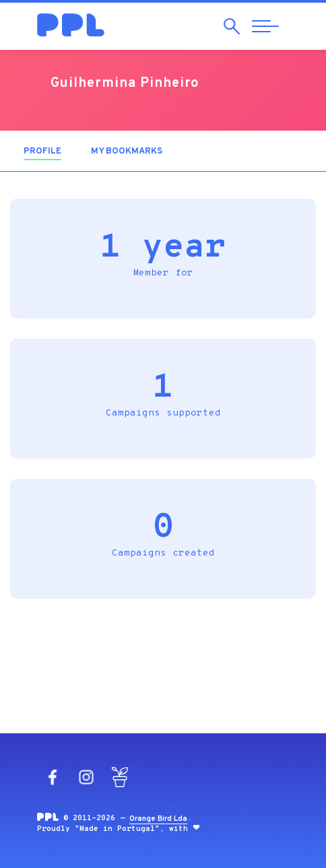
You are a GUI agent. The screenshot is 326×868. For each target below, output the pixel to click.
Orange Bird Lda (158, 819)
